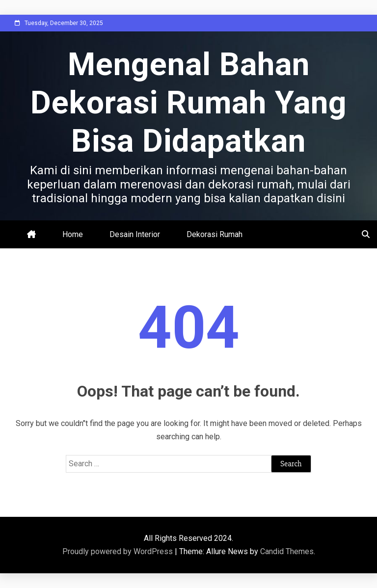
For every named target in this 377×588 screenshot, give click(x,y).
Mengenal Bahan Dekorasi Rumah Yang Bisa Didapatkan (189, 103)
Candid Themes (287, 551)
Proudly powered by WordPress (119, 551)
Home (73, 234)
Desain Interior (135, 234)
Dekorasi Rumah (215, 234)
